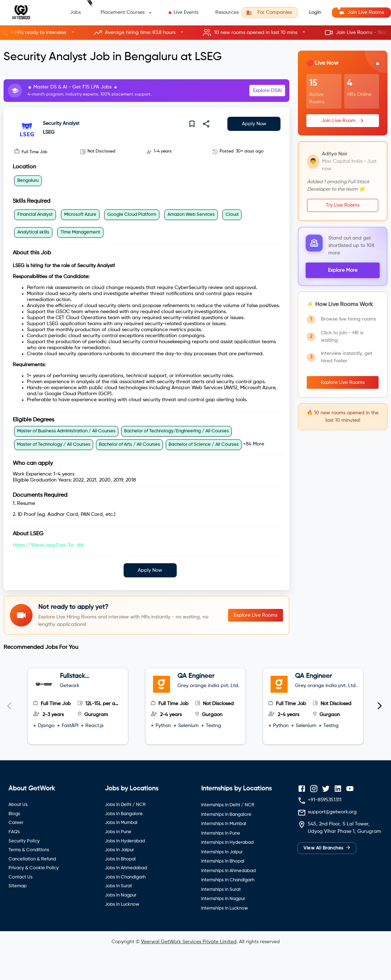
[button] (195, 33)
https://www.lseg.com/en (43, 545)
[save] (192, 124)
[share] (206, 124)
